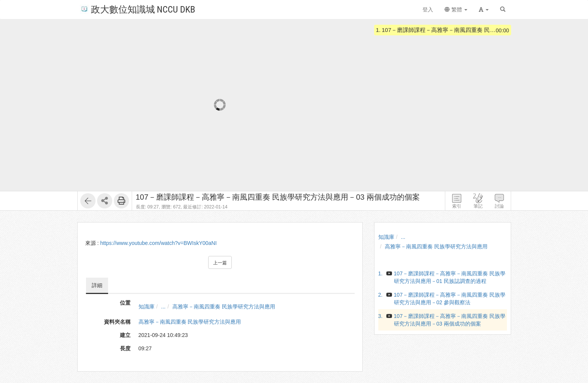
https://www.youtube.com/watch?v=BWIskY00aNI (158, 243)
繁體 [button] (456, 10)
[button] (484, 10)
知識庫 (147, 307)
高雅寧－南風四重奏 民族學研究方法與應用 (224, 307)
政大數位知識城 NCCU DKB (138, 9)
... (163, 307)
